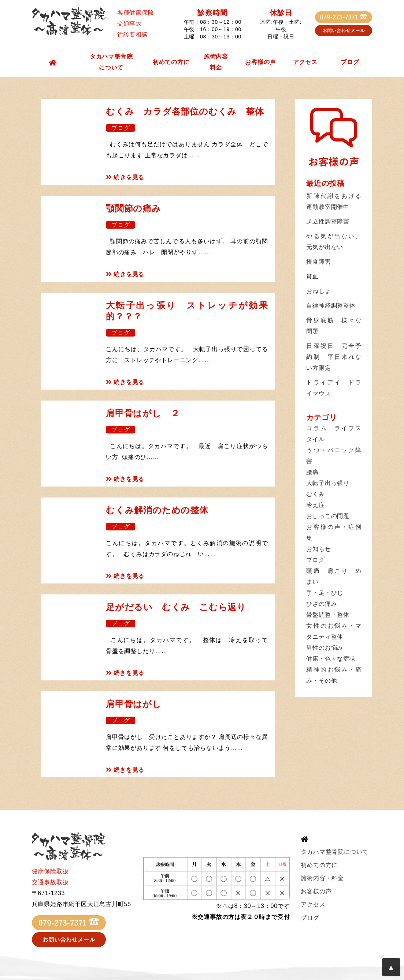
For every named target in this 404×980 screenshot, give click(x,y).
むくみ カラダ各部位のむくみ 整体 (185, 111)
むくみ (315, 494)
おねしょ (318, 291)
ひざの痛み (322, 604)
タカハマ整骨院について (111, 62)
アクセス (305, 62)
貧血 (312, 276)
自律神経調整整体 (331, 306)
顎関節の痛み (134, 208)
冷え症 (315, 505)
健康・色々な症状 (331, 659)
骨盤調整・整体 (328, 615)
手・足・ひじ (325, 593)
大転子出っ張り (328, 483)
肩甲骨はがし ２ (143, 413)
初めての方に (171, 62)
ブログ (350, 62)
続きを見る (125, 177)
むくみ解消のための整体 (157, 510)
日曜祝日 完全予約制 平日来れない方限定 (334, 357)
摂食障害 (318, 262)
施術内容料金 (216, 62)
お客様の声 (260, 62)
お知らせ (318, 549)
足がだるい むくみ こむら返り (176, 607)
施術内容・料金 (322, 878)
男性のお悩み (325, 648)
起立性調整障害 (328, 221)
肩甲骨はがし (134, 704)
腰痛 (312, 472)
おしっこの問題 (328, 516)
